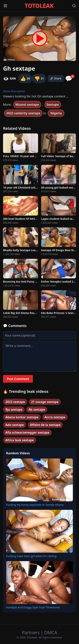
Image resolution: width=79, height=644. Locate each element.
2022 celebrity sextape (23, 113)
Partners (31, 632)
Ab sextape (37, 409)
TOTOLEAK (39, 6)
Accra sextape (55, 417)
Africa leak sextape (20, 440)
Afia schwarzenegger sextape (27, 432)
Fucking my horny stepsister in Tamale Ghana (35, 505)
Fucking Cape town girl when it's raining (31, 556)
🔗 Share (56, 78)
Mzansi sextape (27, 105)
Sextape (53, 105)
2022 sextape (15, 402)
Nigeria (56, 113)
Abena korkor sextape (22, 417)
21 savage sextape (45, 402)
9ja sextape (14, 409)
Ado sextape (15, 425)
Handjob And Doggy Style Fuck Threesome (33, 607)
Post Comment (18, 379)
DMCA (51, 632)
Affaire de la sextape (45, 425)
